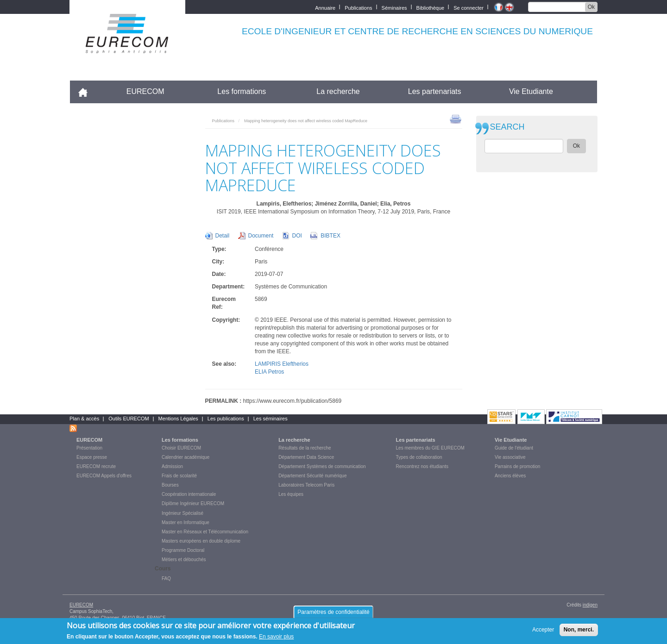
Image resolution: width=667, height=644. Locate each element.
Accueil (87, 91)
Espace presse (92, 457)
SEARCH (507, 127)
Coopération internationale (189, 494)
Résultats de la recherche (305, 448)
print (456, 119)
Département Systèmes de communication (322, 466)
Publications (358, 7)
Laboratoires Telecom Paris (306, 485)
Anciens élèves (510, 476)
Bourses (170, 485)
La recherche (338, 91)
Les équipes (291, 494)
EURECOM (145, 91)
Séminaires (394, 7)
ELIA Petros (269, 372)
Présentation (89, 448)
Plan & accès (84, 419)
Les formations (242, 91)
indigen (590, 605)
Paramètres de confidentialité (333, 614)
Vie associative (510, 457)
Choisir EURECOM (181, 448)
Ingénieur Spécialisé (182, 513)
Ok (591, 7)
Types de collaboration (419, 457)
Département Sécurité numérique (312, 476)
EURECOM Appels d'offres (104, 476)
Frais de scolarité (179, 476)
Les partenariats (435, 91)
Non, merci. (579, 632)
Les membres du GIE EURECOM (430, 448)
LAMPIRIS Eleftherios (282, 364)
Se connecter (469, 7)
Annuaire (325, 7)
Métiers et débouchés (184, 560)
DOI (297, 236)
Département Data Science (306, 457)
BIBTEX (330, 236)
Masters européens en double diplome (201, 541)
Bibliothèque (431, 7)
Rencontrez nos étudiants (422, 466)
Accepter (543, 632)
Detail (223, 236)
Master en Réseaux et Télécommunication (205, 532)
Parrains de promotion (517, 466)
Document (261, 236)
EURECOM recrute (96, 466)
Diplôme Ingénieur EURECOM (193, 503)
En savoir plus (276, 639)
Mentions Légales (178, 419)
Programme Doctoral (183, 550)
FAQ (166, 578)
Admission (172, 466)
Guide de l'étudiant (514, 448)
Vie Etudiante (531, 91)
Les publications (226, 419)
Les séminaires (271, 419)
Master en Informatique (186, 522)
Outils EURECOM (129, 419)
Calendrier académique (186, 457)
